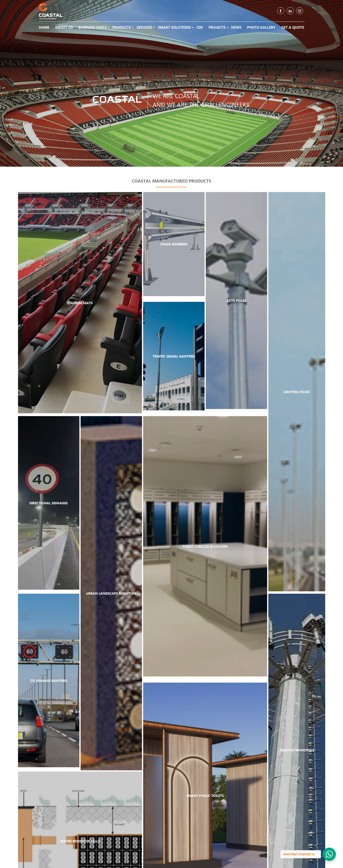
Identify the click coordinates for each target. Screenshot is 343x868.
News (236, 27)
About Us (64, 27)
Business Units (93, 27)
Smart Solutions (174, 27)
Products (122, 27)
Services (144, 27)
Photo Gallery (261, 27)
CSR (200, 27)
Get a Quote (293, 27)
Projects (217, 27)
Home (44, 27)
